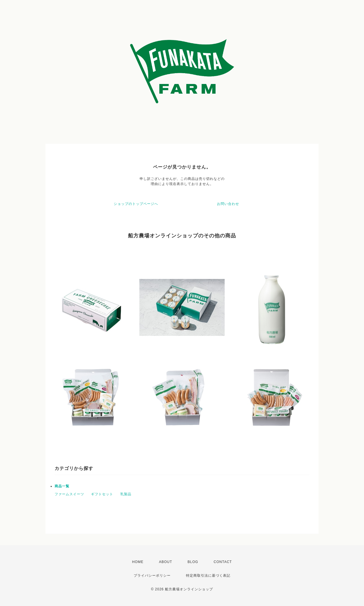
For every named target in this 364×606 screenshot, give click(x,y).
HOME (138, 562)
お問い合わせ (228, 204)
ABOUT (166, 562)
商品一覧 (62, 486)
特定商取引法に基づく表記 (208, 576)
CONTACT (223, 562)
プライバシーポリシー (152, 576)
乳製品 (126, 494)
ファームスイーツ (69, 494)
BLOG (193, 562)
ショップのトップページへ (136, 204)
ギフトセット (102, 494)
